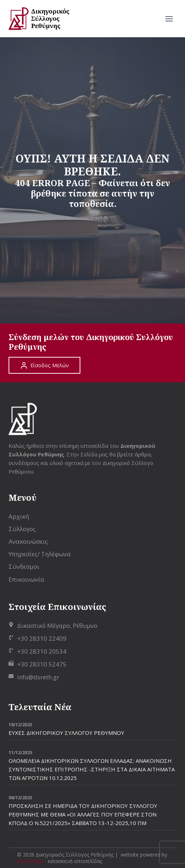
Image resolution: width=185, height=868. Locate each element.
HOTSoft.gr (30, 861)
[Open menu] (169, 19)
